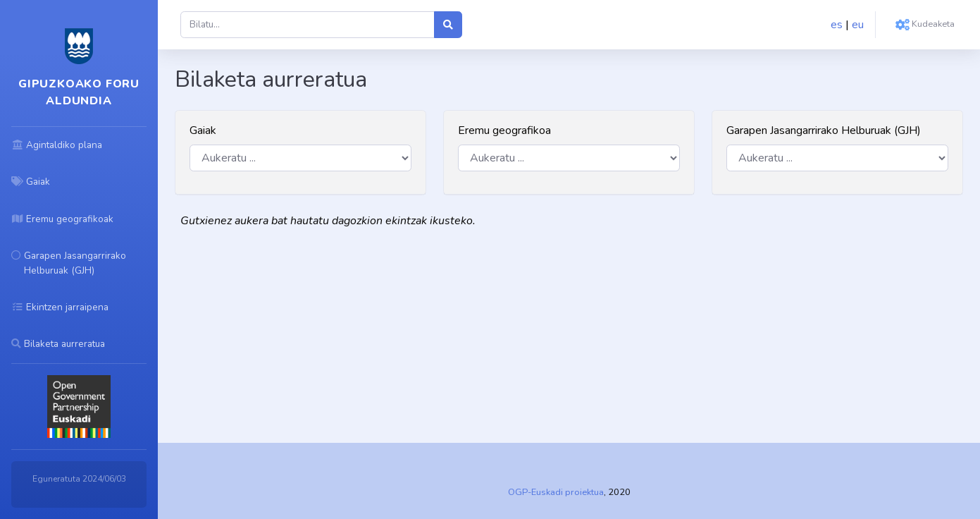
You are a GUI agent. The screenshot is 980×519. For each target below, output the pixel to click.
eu (858, 25)
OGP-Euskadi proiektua (556, 492)
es (837, 25)
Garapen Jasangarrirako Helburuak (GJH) (824, 130)
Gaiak (203, 130)
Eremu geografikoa (504, 130)
